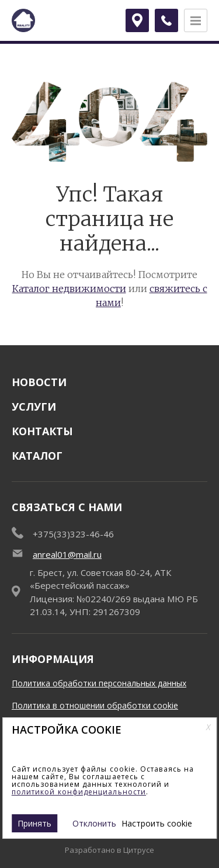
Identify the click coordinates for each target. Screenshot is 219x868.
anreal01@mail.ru (67, 554)
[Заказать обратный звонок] (166, 20)
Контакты (42, 431)
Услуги (34, 407)
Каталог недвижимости (69, 289)
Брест (140, 20)
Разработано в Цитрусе (109, 850)
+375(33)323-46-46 (73, 534)
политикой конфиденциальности (79, 792)
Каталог (37, 456)
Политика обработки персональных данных (99, 683)
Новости (39, 382)
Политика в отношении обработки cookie (95, 705)
